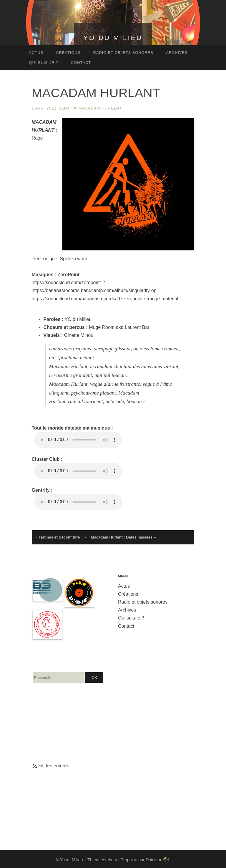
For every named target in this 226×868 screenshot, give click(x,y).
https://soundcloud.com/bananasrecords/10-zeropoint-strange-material (105, 299)
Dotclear (154, 860)
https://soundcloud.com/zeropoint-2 (68, 283)
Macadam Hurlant (100, 108)
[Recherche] (59, 678)
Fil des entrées (54, 766)
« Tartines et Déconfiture (58, 537)
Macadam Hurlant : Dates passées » (123, 537)
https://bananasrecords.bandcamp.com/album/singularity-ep (94, 290)
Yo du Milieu (113, 38)
